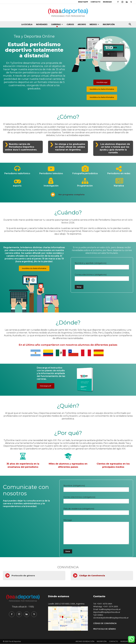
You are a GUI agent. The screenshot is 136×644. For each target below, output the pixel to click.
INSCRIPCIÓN (109, 24)
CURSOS (70, 24)
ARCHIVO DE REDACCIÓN (85, 642)
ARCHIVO (82, 24)
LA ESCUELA (27, 24)
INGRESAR (107, 2)
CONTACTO (95, 2)
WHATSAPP (83, 2)
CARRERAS (57, 24)
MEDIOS (94, 24)
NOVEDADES (42, 24)
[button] (130, 25)
